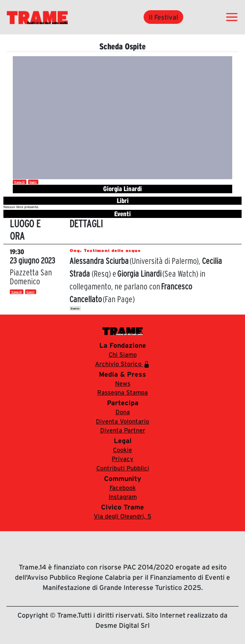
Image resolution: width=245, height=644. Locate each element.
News (123, 384)
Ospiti (33, 182)
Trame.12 (19, 182)
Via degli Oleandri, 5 (122, 516)
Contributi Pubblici (123, 468)
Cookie (122, 450)
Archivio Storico (122, 364)
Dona (123, 412)
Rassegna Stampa (122, 392)
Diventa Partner (123, 430)
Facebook (123, 488)
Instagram (123, 497)
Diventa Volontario (122, 421)
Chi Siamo (123, 355)
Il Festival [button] (163, 17)
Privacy (122, 459)
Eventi (30, 292)
